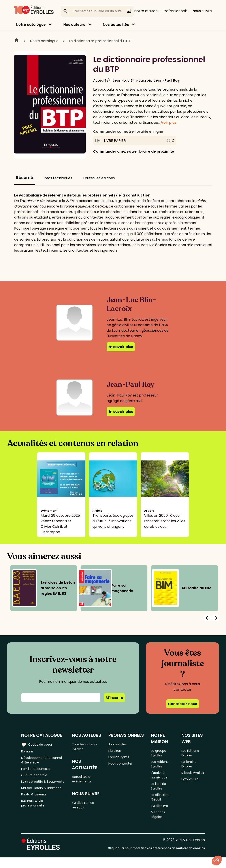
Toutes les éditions (99, 178)
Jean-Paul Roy (167, 80)
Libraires (117, 751)
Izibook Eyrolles (189, 779)
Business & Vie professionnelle (35, 821)
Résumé (24, 178)
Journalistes (120, 744)
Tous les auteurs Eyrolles (87, 747)
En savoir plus (121, 347)
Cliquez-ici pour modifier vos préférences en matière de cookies (156, 859)
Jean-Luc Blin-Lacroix (132, 80)
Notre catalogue (31, 25)
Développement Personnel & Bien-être (40, 761)
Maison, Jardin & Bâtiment (35, 801)
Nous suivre (202, 11)
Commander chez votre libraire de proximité (134, 151)
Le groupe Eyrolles (161, 753)
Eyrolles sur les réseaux (86, 809)
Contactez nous (183, 704)
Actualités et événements (84, 781)
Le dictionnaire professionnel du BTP (100, 41)
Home (17, 41)
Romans (28, 751)
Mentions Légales (160, 824)
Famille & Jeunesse (38, 771)
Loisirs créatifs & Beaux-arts (42, 789)
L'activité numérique (162, 779)
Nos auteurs (74, 25)
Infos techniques (58, 178)
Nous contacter (123, 766)
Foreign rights (122, 759)
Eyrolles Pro (163, 814)
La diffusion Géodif (162, 804)
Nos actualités (116, 25)
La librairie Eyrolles (161, 791)
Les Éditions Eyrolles (162, 766)
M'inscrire (114, 698)
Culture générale (36, 779)
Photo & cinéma (35, 811)
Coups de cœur (38, 744)
